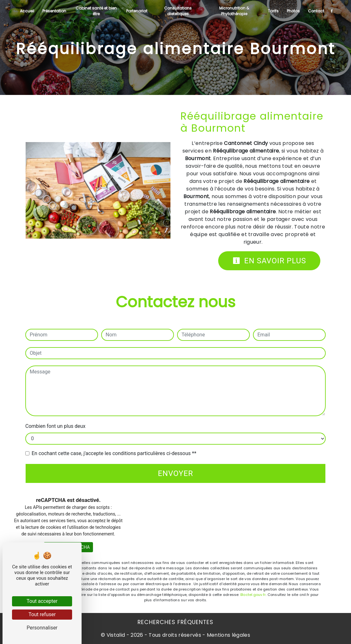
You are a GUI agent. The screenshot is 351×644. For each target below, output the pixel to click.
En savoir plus (269, 261)
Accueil (27, 11)
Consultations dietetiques (178, 11)
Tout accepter (42, 601)
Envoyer (175, 473)
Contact (316, 11)
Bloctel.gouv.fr (253, 595)
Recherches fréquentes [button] (175, 622)
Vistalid (116, 635)
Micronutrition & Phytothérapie (234, 11)
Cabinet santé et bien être (96, 11)
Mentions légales (228, 635)
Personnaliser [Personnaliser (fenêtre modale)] (42, 628)
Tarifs (273, 11)
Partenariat (137, 11)
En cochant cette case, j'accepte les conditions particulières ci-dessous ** (114, 453)
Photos (293, 11)
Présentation (54, 11)
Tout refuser (42, 614)
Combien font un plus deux (55, 426)
